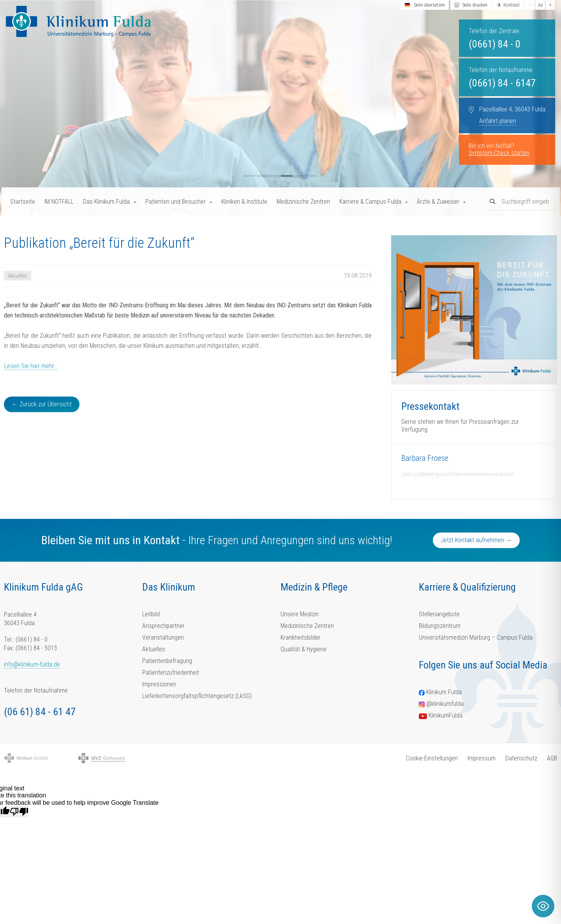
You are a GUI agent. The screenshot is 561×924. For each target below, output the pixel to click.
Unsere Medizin (300, 614)
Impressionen (159, 684)
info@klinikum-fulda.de (32, 664)
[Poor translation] (19, 812)
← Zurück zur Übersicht (42, 404)
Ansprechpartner (163, 626)
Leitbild (151, 614)
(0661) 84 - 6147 (502, 83)
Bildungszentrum (440, 626)
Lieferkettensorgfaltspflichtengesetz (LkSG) (197, 696)
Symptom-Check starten (499, 153)
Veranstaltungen (163, 637)
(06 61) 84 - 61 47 (40, 712)
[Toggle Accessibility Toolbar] (543, 906)
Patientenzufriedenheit (171, 673)
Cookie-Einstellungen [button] (432, 758)
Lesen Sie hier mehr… (31, 366)
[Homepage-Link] (78, 21)
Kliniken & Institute (244, 202)
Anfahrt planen (498, 121)
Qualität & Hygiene (303, 649)
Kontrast (512, 5)
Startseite (23, 202)
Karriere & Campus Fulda (370, 202)
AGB (552, 758)
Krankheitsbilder (301, 637)
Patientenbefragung (167, 661)
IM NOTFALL (59, 202)
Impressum (482, 758)
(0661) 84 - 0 (495, 44)
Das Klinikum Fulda (106, 202)
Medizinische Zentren (303, 202)
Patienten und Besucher (176, 202)
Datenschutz (521, 758)
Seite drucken (475, 5)
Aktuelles (154, 649)
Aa (540, 5)
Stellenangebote (439, 614)
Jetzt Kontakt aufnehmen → (476, 540)
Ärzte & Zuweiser (438, 202)
